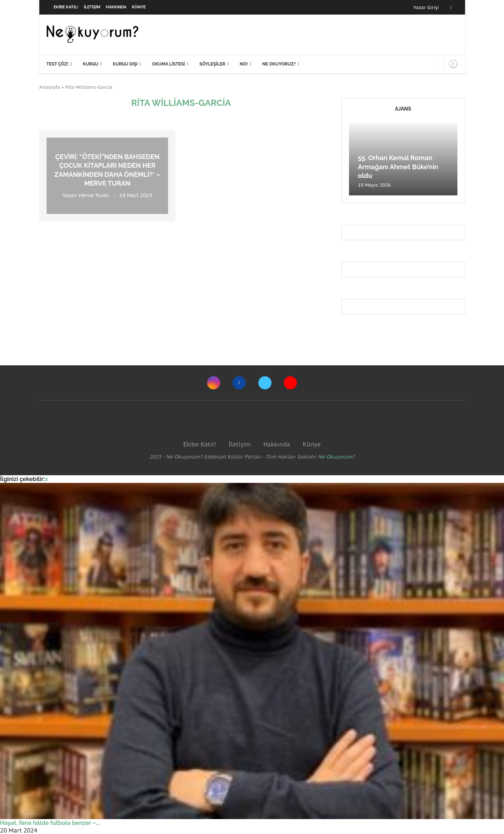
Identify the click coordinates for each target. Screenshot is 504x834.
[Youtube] (290, 383)
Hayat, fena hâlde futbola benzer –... (50, 823)
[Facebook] (451, 7)
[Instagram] (214, 383)
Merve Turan (94, 196)
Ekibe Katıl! (66, 7)
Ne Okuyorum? (336, 457)
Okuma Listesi (168, 64)
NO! (244, 64)
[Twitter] (265, 383)
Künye (139, 7)
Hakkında (116, 7)
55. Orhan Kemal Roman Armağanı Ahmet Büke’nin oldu (398, 167)
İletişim (92, 7)
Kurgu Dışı (125, 64)
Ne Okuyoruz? (279, 64)
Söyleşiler (212, 64)
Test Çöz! (57, 64)
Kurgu (90, 64)
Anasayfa (50, 87)
